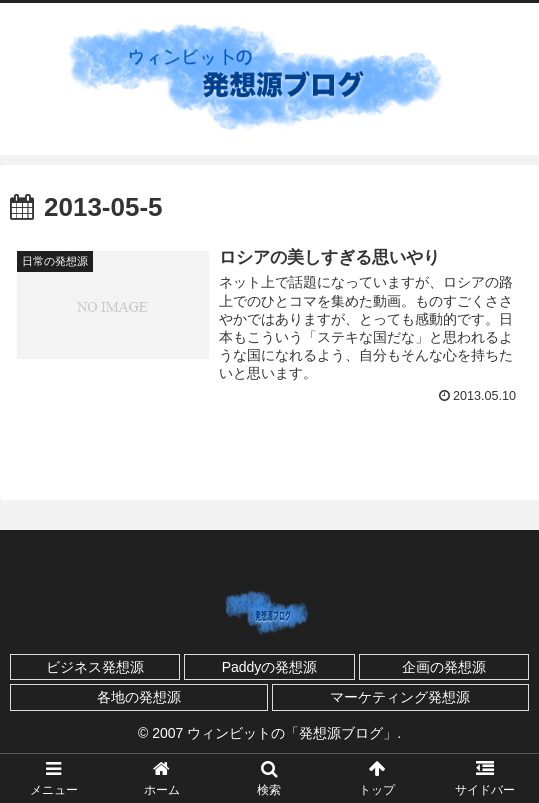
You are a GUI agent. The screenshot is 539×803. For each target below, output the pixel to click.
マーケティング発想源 (400, 697)
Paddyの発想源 (270, 667)
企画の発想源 (444, 667)
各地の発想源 (139, 697)
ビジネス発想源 (95, 667)
